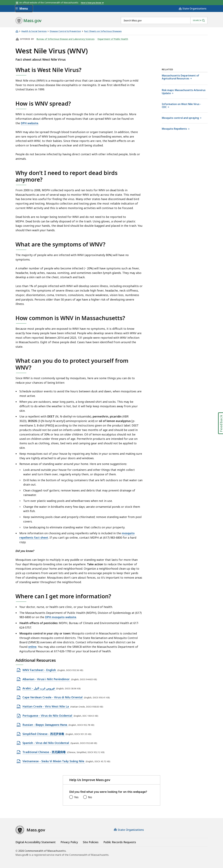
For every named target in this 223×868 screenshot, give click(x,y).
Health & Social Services (34, 31)
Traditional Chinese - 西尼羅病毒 (44, 752)
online (32, 647)
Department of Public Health (113, 39)
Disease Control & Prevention (65, 31)
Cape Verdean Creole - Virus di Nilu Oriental (53, 697)
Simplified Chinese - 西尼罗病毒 (44, 734)
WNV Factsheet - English (40, 670)
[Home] (17, 31)
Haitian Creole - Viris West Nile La (46, 707)
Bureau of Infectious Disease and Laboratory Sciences (65, 39)
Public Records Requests (120, 842)
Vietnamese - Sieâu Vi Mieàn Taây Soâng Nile (54, 761)
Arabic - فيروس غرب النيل (39, 688)
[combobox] (164, 20)
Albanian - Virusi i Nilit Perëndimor (46, 679)
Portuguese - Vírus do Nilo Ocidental (48, 716)
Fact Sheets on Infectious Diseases (103, 31)
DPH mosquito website (61, 617)
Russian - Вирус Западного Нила (45, 725)
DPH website (30, 123)
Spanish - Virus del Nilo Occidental (46, 743)
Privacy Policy (69, 842)
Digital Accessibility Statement (36, 842)
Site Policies (91, 842)
